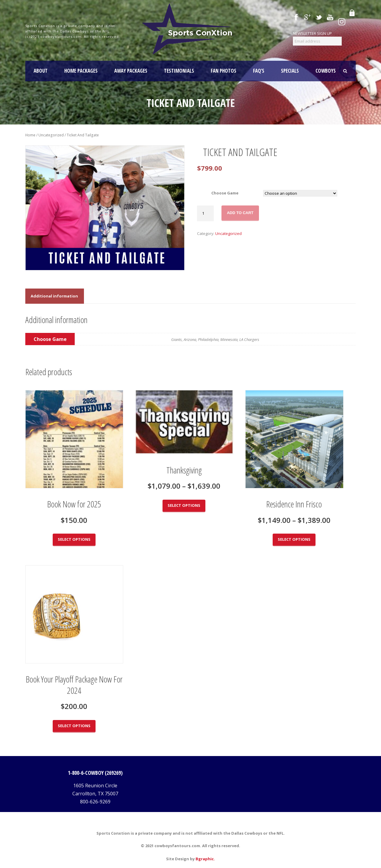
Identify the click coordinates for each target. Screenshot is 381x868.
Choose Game (225, 193)
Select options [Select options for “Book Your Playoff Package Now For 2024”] (74, 726)
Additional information (54, 296)
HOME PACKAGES (81, 71)
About (41, 71)
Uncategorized (51, 135)
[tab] (54, 296)
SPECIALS (290, 71)
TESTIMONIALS (179, 71)
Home (30, 135)
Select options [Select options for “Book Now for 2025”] (74, 539)
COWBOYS (326, 71)
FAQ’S (259, 71)
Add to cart (240, 213)
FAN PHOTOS (224, 71)
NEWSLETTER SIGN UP (312, 33)
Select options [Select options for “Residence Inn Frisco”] (294, 539)
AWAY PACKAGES (131, 71)
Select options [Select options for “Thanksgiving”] (184, 505)
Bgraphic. (205, 859)
